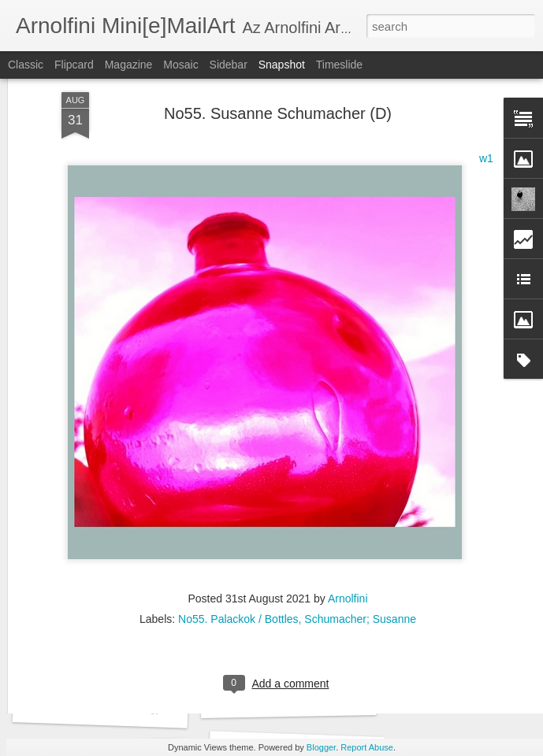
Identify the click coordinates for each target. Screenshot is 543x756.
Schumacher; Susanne (360, 512)
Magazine (129, 65)
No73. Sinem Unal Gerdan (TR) (126, 709)
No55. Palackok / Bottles (238, 512)
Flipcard (74, 65)
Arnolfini (348, 491)
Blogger (321, 747)
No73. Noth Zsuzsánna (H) (302, 699)
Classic (26, 65)
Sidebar (229, 65)
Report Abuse (367, 747)
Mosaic (180, 65)
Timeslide (339, 65)
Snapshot (282, 65)
